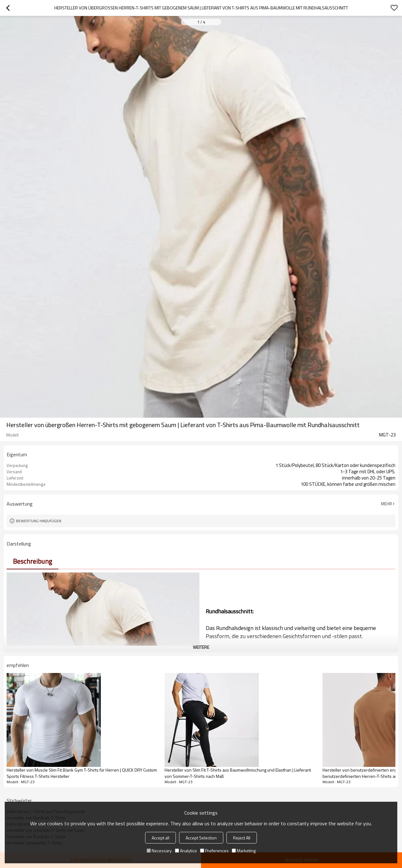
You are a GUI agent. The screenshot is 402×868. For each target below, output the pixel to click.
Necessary (159, 851)
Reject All (242, 838)
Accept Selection (201, 838)
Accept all (160, 838)
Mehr (386, 504)
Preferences (214, 851)
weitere (201, 647)
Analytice (186, 851)
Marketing (244, 851)
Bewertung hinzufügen (39, 521)
